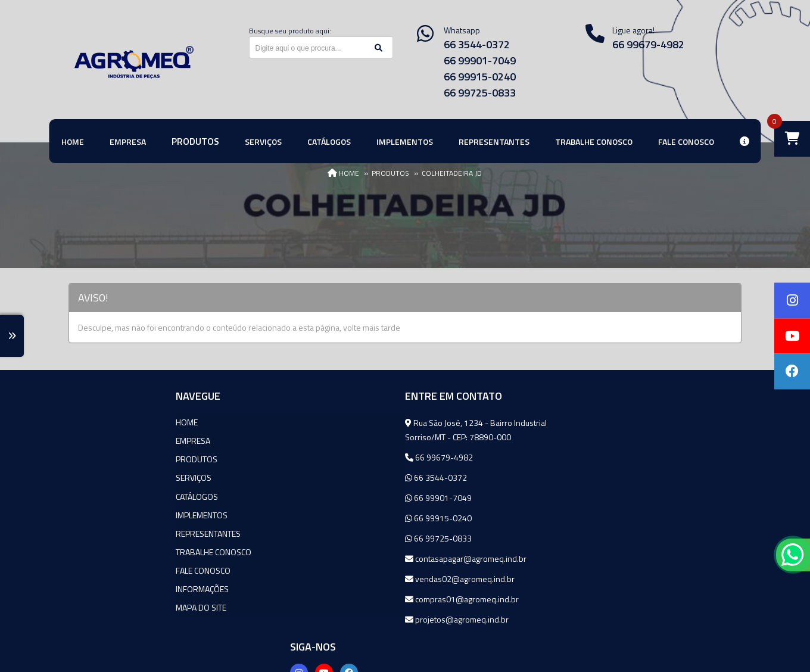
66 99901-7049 (480, 60)
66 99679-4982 (327, 457)
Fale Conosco (96, 570)
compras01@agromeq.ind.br (350, 599)
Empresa (86, 441)
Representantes (101, 533)
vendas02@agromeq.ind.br (348, 579)
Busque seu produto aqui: (290, 31)
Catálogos (90, 496)
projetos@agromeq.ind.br (345, 619)
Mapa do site (94, 607)
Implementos (94, 514)
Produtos (89, 459)
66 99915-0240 (480, 77)
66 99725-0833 (480, 93)
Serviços (86, 477)
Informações (95, 588)
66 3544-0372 (477, 44)
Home (80, 422)
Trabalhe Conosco (106, 551)
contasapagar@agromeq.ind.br (354, 559)
